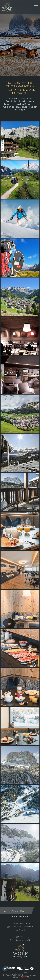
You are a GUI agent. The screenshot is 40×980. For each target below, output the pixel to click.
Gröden (25, 975)
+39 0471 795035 (22, 937)
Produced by (21, 977)
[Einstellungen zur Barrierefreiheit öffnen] (5, 969)
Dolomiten (23, 930)
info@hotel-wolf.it (23, 940)
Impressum (32, 975)
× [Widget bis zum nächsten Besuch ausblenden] (7, 967)
